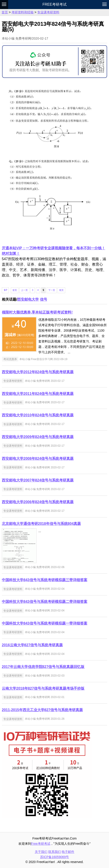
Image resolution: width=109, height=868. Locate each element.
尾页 (61, 290)
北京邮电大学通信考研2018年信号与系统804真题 (41, 524)
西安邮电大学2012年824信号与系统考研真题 (38, 372)
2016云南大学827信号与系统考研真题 (32, 645)
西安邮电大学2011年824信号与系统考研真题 (38, 394)
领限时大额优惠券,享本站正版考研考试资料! (37, 312)
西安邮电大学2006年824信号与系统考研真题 (38, 502)
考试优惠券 (10, 359)
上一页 (24, 290)
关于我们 (41, 852)
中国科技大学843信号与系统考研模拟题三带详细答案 (45, 580)
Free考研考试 (54, 4)
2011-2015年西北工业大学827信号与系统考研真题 (42, 710)
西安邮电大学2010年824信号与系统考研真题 (38, 415)
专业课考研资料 (48, 12)
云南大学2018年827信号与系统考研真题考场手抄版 (43, 688)
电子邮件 (68, 852)
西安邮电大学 (28, 299)
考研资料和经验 (23, 12)
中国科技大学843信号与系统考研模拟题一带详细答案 (45, 623)
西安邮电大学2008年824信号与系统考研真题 (38, 459)
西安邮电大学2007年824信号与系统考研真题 (38, 480)
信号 (44, 299)
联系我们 (55, 852)
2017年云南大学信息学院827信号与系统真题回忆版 (43, 667)
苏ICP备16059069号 (55, 857)
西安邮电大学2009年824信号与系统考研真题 (38, 437)
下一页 (52, 290)
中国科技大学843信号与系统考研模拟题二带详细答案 (45, 602)
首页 (5, 12)
